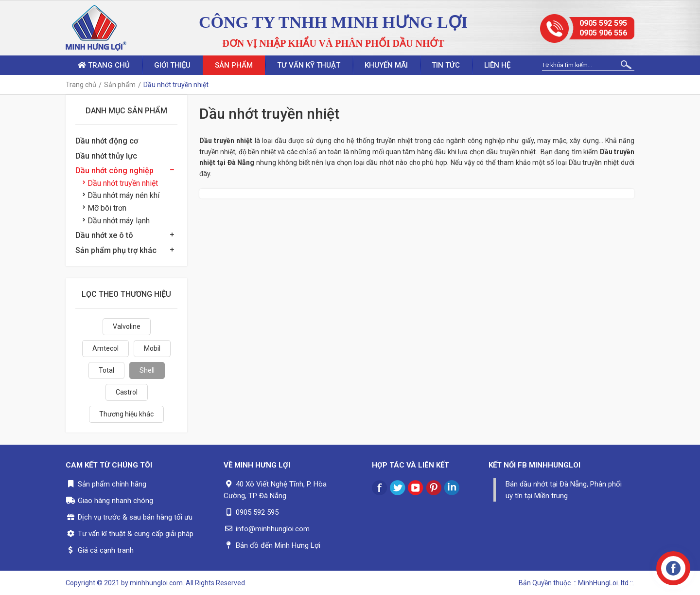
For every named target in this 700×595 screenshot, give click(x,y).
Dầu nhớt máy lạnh (116, 221)
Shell (147, 370)
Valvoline (127, 326)
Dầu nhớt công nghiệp (114, 171)
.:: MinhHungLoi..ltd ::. (603, 583)
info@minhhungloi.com (273, 529)
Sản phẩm (234, 65)
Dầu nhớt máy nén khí (121, 195)
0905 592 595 (603, 23)
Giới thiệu (172, 65)
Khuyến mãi (386, 65)
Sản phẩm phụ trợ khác (116, 250)
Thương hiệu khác (126, 414)
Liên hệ (498, 65)
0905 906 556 (603, 33)
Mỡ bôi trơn (105, 208)
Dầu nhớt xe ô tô (104, 235)
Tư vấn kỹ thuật (309, 65)
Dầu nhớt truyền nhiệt (120, 183)
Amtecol (105, 348)
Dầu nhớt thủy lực (106, 156)
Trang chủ (104, 65)
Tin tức (446, 65)
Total (106, 370)
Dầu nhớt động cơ (107, 141)
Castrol (127, 392)
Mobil (152, 348)
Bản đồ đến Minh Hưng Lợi (278, 545)
